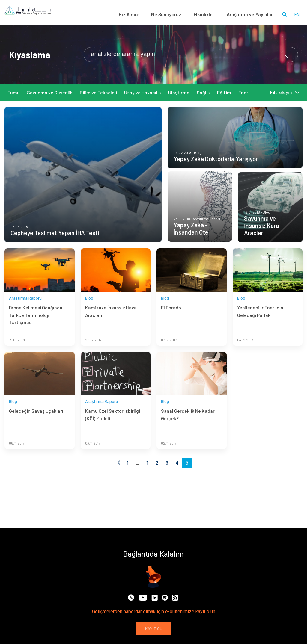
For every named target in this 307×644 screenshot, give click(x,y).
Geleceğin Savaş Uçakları (36, 419)
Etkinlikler (214, 15)
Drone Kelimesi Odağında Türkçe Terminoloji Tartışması (36, 323)
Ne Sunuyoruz (182, 15)
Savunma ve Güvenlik (50, 92)
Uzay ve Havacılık (143, 92)
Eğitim (224, 92)
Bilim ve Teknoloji (98, 92)
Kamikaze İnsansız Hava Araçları (111, 319)
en (297, 15)
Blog (89, 306)
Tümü (14, 92)
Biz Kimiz (150, 15)
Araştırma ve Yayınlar (254, 15)
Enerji (244, 92)
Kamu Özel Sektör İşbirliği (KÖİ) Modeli (113, 423)
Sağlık (203, 92)
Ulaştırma (179, 92)
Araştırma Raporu (25, 306)
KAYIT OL (154, 628)
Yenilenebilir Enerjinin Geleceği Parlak (260, 319)
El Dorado (171, 316)
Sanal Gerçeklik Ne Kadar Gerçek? (188, 423)
